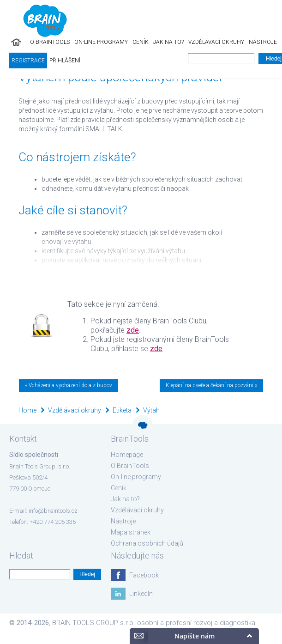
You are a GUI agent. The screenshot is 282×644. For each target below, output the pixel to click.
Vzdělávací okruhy (216, 42)
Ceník (141, 42)
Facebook (144, 575)
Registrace (28, 61)
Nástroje (263, 42)
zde (133, 330)
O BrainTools (50, 42)
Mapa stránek (131, 532)
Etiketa (122, 410)
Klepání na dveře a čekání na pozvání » (211, 385)
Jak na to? (168, 42)
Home (27, 410)
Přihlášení (65, 61)
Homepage (127, 455)
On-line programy (101, 42)
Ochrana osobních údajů (147, 543)
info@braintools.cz (53, 511)
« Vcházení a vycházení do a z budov (69, 385)
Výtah (151, 410)
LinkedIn (141, 594)
